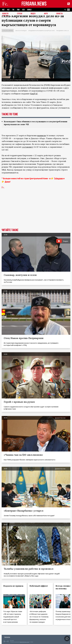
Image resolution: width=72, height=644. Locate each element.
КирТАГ (34, 94)
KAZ (3, 10)
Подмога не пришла (13, 586)
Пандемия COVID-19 (62, 31)
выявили (42, 135)
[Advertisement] (36, 212)
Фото (46, 14)
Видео (33, 14)
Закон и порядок (21, 31)
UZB (23, 10)
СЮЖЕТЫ (59, 14)
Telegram (58, 178)
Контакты (7, 637)
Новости (5, 14)
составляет (27, 147)
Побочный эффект (39, 586)
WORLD (29, 10)
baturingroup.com (24, 642)
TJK (13, 10)
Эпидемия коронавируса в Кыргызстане (41, 31)
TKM (18, 10)
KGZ (8, 10)
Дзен (7, 182)
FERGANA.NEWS (34, 4)
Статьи (20, 14)
